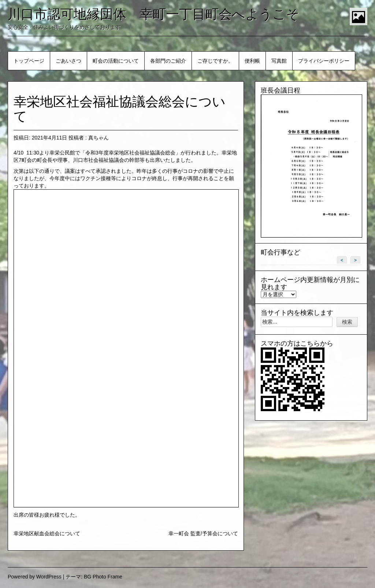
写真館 (279, 61)
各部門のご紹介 (168, 61)
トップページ (29, 61)
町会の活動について (116, 61)
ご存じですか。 (215, 61)
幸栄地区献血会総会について (47, 533)
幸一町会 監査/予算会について (203, 533)
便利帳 (252, 61)
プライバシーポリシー (324, 61)
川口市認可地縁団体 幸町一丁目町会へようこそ (154, 14)
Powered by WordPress (35, 577)
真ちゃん (99, 138)
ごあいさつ (68, 61)
